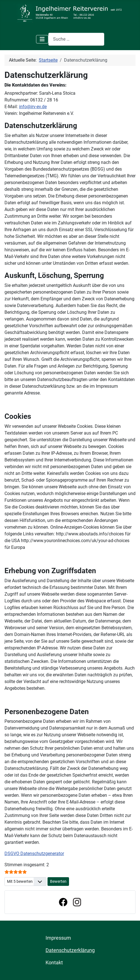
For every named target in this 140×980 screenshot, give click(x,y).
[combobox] (76, 39)
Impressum (58, 938)
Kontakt (54, 963)
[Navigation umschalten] (42, 39)
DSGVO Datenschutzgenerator (34, 854)
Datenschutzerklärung (70, 950)
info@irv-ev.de (33, 107)
